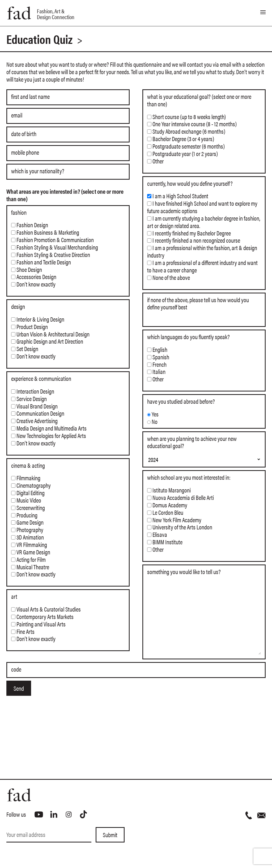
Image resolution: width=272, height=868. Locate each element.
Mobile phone (25, 153)
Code (16, 669)
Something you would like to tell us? (184, 572)
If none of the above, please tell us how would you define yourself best (198, 304)
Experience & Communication (41, 378)
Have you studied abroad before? (181, 401)
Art (14, 596)
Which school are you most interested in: (189, 477)
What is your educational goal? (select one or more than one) (199, 100)
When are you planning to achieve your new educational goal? (192, 442)
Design (18, 306)
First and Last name (30, 97)
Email (17, 115)
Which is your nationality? (38, 171)
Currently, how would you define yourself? (190, 183)
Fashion (19, 212)
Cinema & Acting (28, 465)
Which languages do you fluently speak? (188, 337)
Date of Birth (24, 134)
